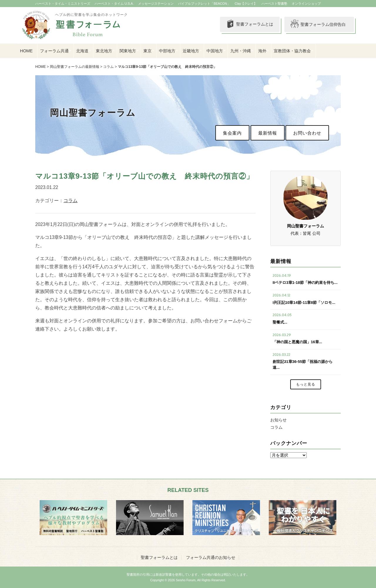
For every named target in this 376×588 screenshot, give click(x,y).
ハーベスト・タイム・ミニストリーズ (63, 4)
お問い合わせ (307, 133)
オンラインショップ (306, 4)
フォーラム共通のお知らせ (211, 557)
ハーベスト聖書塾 (274, 4)
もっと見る (306, 384)
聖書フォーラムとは (250, 24)
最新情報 (268, 133)
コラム (108, 67)
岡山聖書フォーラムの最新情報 (75, 67)
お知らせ (278, 420)
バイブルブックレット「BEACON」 (204, 4)
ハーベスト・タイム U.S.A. (114, 4)
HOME (26, 51)
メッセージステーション (156, 4)
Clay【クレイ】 (246, 4)
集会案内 (232, 133)
